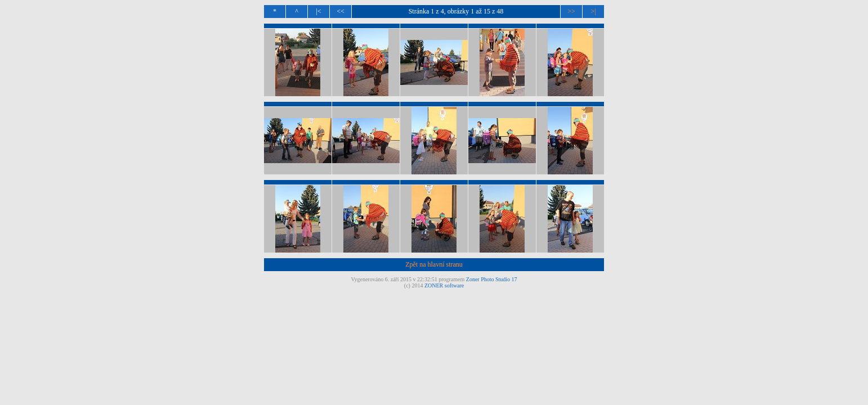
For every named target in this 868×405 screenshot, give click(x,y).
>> (571, 11)
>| (593, 11)
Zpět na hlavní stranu (434, 264)
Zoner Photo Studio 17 (492, 279)
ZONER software (444, 285)
